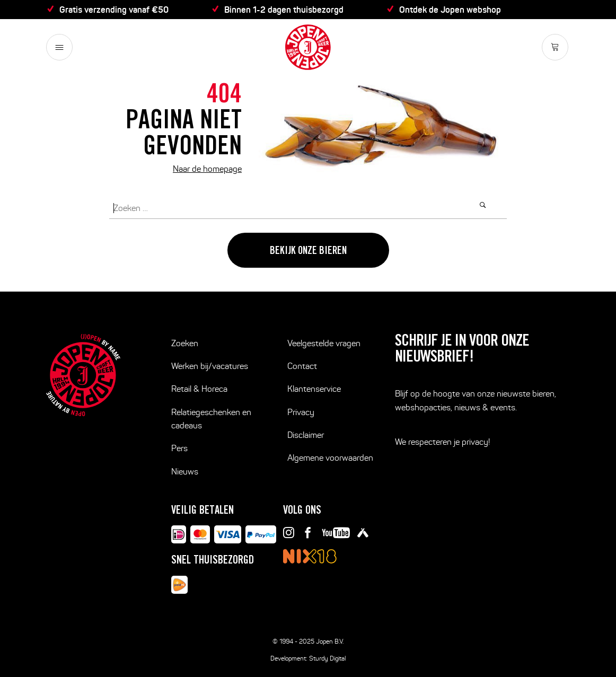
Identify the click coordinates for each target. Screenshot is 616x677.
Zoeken (185, 343)
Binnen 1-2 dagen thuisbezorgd (284, 10)
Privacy (301, 412)
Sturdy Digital (327, 658)
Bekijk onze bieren (308, 252)
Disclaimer (306, 435)
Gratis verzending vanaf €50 (114, 10)
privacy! (476, 442)
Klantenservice (314, 389)
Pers (179, 448)
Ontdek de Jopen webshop (450, 10)
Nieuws (185, 472)
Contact (302, 366)
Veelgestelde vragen (324, 343)
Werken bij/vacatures (210, 366)
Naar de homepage (207, 169)
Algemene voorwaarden (330, 458)
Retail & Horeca (199, 389)
